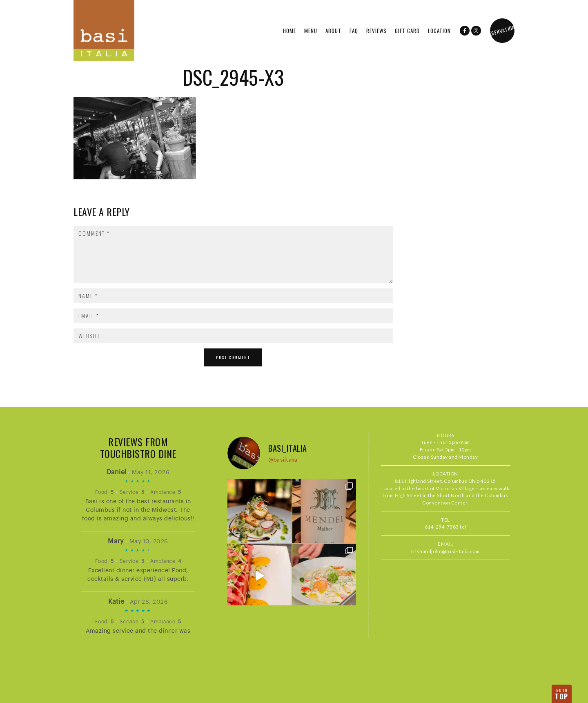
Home (290, 31)
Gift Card (407, 31)
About (333, 31)
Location (439, 31)
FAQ (354, 31)
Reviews (376, 31)
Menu (311, 31)
